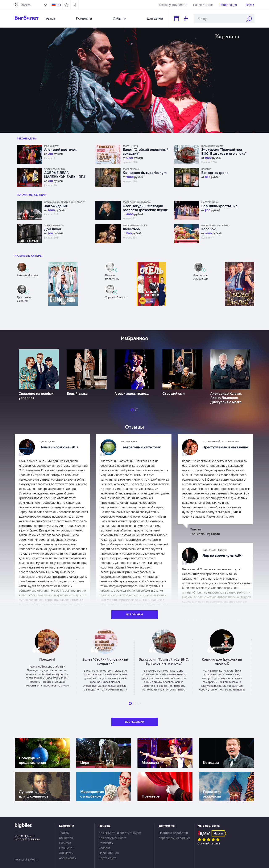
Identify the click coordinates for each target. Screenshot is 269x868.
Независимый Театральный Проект (64, 202)
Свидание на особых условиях (36, 396)
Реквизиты (106, 843)
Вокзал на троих (215, 173)
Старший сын (174, 394)
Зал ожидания (56, 206)
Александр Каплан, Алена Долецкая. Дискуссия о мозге (226, 398)
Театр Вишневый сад (135, 225)
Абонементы (68, 858)
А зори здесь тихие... (132, 394)
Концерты (84, 18)
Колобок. (209, 229)
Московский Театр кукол (216, 225)
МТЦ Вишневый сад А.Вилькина (221, 442)
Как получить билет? (173, 5)
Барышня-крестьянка (219, 206)
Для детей (155, 18)
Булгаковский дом (212, 146)
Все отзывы (135, 615)
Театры (50, 18)
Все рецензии (135, 722)
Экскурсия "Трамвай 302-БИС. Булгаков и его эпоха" (224, 152)
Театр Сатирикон (54, 225)
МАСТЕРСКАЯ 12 (210, 202)
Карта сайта (108, 858)
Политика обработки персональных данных (174, 835)
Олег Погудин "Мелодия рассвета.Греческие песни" (146, 208)
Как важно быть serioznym (145, 173)
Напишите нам (203, 5)
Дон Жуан (53, 229)
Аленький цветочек (60, 150)
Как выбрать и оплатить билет (120, 833)
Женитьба (131, 229)
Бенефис (206, 169)
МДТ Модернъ (47, 442)
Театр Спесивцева (55, 169)
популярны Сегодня (32, 195)
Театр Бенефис (131, 169)
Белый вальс (77, 394)
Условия (104, 848)
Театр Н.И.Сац (130, 146)
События (119, 18)
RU (59, 5)
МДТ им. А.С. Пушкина (215, 550)
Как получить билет (113, 838)
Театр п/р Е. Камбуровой (137, 202)
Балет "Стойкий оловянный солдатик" (146, 152)
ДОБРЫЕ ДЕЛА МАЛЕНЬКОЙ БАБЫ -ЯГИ (65, 175)
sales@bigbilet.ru (26, 859)
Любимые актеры (29, 256)
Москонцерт (51, 146)
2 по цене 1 (67, 848)
